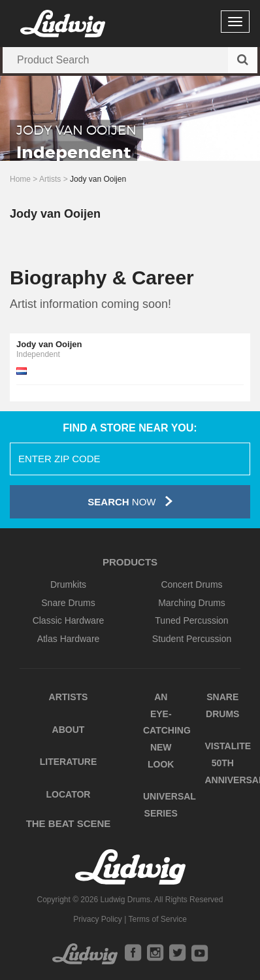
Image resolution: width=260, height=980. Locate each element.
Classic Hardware (69, 620)
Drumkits (68, 584)
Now (130, 501)
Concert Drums (191, 584)
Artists (50, 179)
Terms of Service (157, 919)
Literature (69, 762)
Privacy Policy (98, 919)
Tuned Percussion (191, 620)
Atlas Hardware (69, 639)
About (69, 730)
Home (20, 179)
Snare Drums (68, 603)
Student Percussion (192, 639)
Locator (69, 794)
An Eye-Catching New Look (167, 731)
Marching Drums (192, 603)
